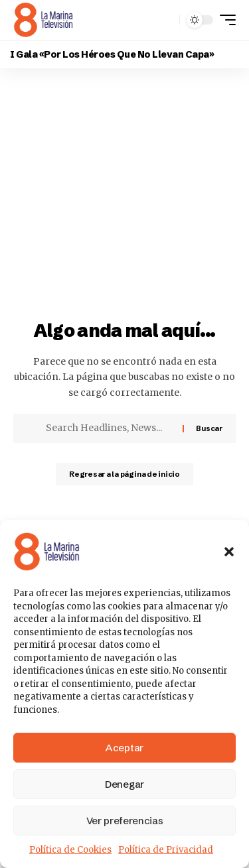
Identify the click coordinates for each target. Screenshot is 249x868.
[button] (229, 552)
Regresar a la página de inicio (124, 474)
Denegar (124, 784)
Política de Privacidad (166, 850)
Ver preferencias (125, 821)
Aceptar (124, 748)
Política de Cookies (70, 850)
